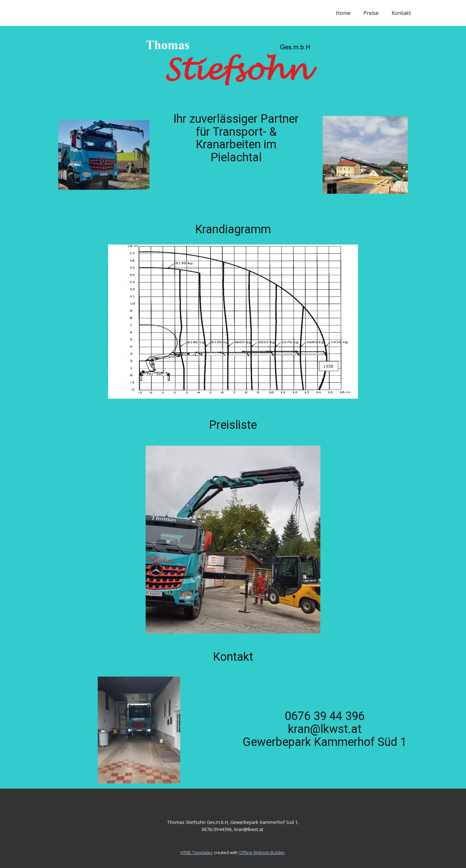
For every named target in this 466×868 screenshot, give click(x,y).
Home (343, 13)
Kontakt (401, 13)
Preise (371, 13)
